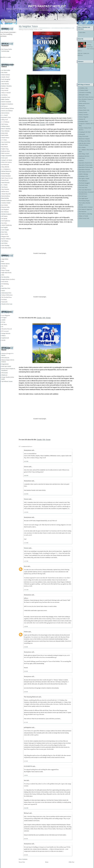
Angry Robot (5, 259)
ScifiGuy (81, 160)
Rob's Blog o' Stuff (84, 154)
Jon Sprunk (4, 218)
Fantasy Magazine (84, 117)
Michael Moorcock (6, 171)
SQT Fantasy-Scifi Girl (85, 172)
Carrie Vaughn (5, 230)
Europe (25, 123)
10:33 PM (26, 461)
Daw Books (4, 266)
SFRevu (3, 336)
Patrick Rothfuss (6, 196)
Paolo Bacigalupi (6, 79)
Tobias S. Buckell (6, 93)
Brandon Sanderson (6, 200)
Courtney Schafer (6, 203)
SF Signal (4, 318)
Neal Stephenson (6, 221)
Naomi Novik (5, 180)
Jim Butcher (5, 95)
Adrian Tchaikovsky (7, 225)
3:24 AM (26, 671)
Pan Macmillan (5, 277)
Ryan (25, 566)
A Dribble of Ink (83, 88)
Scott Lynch (4, 158)
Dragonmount (5, 364)
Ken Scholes (5, 205)
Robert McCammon (7, 162)
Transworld (4, 302)
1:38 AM (26, 626)
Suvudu (3, 340)
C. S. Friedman (5, 122)
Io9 (2, 327)
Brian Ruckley (5, 198)
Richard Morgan (6, 174)
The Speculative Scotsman (86, 207)
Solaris (3, 291)
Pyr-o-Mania (82, 147)
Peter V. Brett (5, 88)
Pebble (26, 632)
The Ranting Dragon (84, 201)
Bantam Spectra (5, 264)
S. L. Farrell (5, 115)
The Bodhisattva (83, 181)
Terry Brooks (5, 90)
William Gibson (5, 126)
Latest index (82, 32)
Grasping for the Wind (85, 132)
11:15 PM (26, 543)
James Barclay (5, 84)
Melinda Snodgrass (6, 214)
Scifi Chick (82, 158)
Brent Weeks (5, 234)
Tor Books (4, 300)
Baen (3, 261)
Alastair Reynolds (6, 194)
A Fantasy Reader (84, 90)
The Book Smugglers (84, 183)
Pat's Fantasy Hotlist (47, 6)
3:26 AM (26, 692)
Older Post (71, 862)
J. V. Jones (4, 140)
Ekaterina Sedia (5, 207)
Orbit (3, 275)
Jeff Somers (4, 216)
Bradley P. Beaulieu (6, 86)
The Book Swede (83, 185)
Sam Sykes (4, 223)
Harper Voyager (5, 270)
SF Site (3, 322)
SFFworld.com (5, 358)
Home (47, 862)
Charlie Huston (5, 138)
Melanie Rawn (5, 192)
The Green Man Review (85, 190)
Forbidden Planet (83, 121)
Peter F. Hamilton (6, 129)
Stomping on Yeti (83, 176)
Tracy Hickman (5, 131)
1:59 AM (26, 647)
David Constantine (6, 102)
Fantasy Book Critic (84, 110)
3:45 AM (26, 839)
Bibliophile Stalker (84, 95)
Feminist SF (82, 119)
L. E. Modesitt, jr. (6, 169)
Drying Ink (82, 106)
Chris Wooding (5, 245)
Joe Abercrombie (6, 70)
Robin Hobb (5, 133)
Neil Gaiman (5, 124)
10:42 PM (26, 808)
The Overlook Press (6, 297)
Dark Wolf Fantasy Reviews (86, 97)
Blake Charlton (5, 99)
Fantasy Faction (83, 112)
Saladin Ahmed (5, 77)
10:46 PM (26, 476)
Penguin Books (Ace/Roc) (8, 279)
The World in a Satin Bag (85, 214)
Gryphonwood (5, 338)
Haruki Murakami (6, 176)
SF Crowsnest (5, 331)
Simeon (26, 467)
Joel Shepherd (5, 209)
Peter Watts (4, 232)
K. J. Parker (4, 185)
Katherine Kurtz (6, 151)
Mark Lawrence (5, 153)
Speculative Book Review (86, 163)
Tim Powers (5, 187)
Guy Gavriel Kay (6, 142)
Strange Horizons (6, 333)
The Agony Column (84, 178)
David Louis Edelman (7, 111)
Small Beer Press (6, 288)
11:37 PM (26, 561)
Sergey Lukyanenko (7, 156)
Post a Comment (23, 859)
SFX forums (5, 373)
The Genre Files (83, 187)
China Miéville (5, 167)
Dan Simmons (5, 212)
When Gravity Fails (84, 218)
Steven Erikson (5, 113)
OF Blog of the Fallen (85, 141)
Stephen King (5, 149)
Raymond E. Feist (6, 117)
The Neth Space (83, 196)
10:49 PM (26, 494)
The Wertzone (83, 212)
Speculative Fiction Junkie (86, 165)
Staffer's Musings (83, 174)
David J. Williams (6, 239)
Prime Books (5, 282)
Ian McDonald (5, 165)
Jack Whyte (4, 243)
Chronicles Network (7, 329)
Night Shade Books (6, 273)
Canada (70, 120)
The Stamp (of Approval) (85, 209)
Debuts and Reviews (84, 103)
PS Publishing (5, 284)
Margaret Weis (5, 236)
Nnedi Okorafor (5, 183)
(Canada (33, 125)
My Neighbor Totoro (28, 26)
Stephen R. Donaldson (7, 104)
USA (20, 123)
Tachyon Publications (7, 295)
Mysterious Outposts (84, 139)
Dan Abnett (4, 72)
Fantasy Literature (84, 115)
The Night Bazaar (84, 198)
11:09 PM (26, 512)
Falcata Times (83, 108)
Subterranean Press (6, 293)
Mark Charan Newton (7, 178)
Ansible (3, 320)
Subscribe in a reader (5, 57)
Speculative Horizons (85, 169)
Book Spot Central (6, 366)
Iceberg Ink (82, 134)
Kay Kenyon (5, 147)
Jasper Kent (4, 144)
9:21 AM (26, 722)
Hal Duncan (4, 106)
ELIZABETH (28, 766)
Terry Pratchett (5, 189)
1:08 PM (26, 775)
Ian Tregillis (5, 227)
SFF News (4, 324)
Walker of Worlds (84, 216)
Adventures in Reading (85, 92)
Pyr (2, 286)
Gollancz (4, 268)
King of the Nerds (84, 136)
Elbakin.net (4, 375)
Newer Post (22, 862)
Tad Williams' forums (7, 381)
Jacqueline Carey (6, 97)
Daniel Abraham (6, 75)
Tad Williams (5, 241)
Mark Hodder (5, 135)
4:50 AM (26, 855)
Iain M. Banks (5, 81)
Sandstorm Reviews (84, 156)
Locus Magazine (6, 315)
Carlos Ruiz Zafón (6, 248)
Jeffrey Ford (5, 120)
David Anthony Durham (8, 108)
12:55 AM (26, 590)
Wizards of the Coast (7, 304)
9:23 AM (26, 761)
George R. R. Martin (7, 160)
